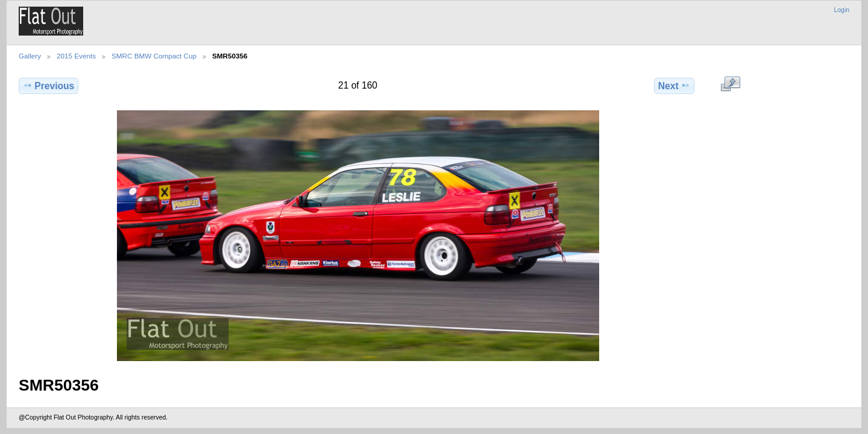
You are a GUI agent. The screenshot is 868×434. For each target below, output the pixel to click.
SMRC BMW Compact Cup (154, 56)
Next (674, 86)
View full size (730, 84)
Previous (49, 86)
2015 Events (76, 56)
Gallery (30, 56)
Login (842, 10)
